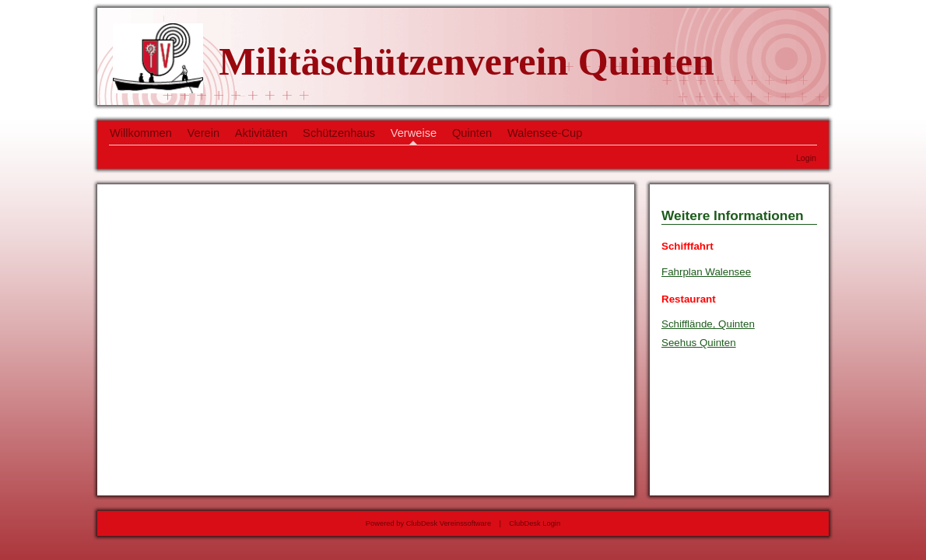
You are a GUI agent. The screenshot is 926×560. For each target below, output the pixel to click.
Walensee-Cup (545, 133)
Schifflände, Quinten (708, 324)
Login (806, 158)
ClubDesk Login (535, 523)
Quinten (472, 133)
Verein (204, 133)
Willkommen (141, 133)
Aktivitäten (261, 133)
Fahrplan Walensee (706, 272)
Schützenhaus (339, 133)
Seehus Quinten (699, 343)
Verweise (414, 133)
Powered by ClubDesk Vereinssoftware (428, 523)
